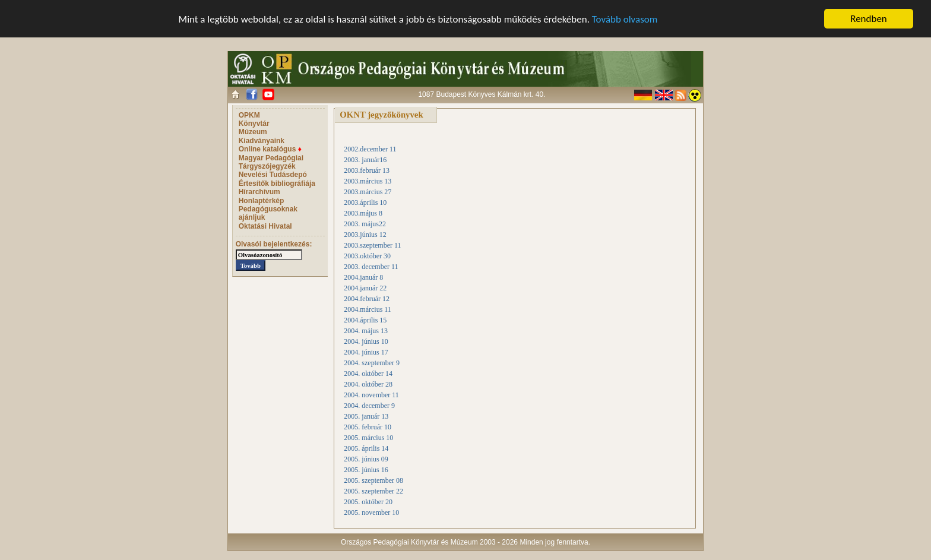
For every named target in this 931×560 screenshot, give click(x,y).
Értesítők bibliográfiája (277, 183)
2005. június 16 (366, 470)
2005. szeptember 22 (373, 491)
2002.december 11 (370, 149)
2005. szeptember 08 (373, 480)
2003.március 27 (368, 192)
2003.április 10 (365, 203)
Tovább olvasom (625, 19)
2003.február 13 (367, 170)
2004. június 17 (366, 352)
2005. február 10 (368, 427)
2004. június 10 (366, 341)
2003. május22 (365, 224)
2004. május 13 (366, 331)
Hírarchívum (259, 192)
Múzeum (253, 132)
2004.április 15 (365, 320)
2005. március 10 (368, 438)
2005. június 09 (366, 459)
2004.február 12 (367, 299)
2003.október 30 (367, 256)
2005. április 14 (366, 448)
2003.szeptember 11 (372, 245)
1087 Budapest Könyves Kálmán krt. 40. (482, 94)
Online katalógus (270, 149)
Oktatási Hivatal (265, 226)
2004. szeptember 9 (372, 363)
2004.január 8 (363, 277)
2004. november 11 (371, 395)
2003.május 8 (363, 213)
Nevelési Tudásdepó (273, 175)
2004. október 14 (368, 374)
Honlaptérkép (262, 201)
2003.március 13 (368, 181)
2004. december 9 (369, 406)
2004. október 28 (368, 384)
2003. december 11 (371, 267)
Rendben (869, 19)
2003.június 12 (365, 235)
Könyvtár (254, 124)
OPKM (249, 115)
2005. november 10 (371, 512)
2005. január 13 (366, 416)
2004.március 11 (368, 309)
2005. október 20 (368, 502)
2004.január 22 (365, 288)
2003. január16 (365, 160)
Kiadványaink (262, 141)
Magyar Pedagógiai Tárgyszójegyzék (271, 162)
